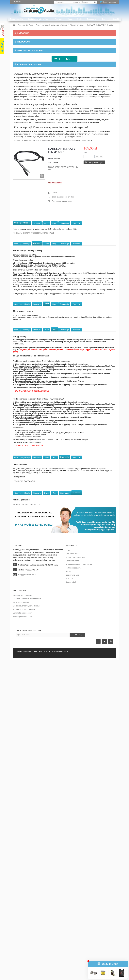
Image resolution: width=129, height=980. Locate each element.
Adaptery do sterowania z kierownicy (35, 43)
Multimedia (23, 272)
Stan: (50, 483)
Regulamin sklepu (73, 874)
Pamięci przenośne (27, 206)
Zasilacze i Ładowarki (28, 241)
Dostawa (37, 543)
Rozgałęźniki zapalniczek (30, 226)
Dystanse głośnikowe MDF (31, 125)
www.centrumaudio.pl (66, 789)
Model (51, 478)
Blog (103, 19)
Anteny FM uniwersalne (31, 84)
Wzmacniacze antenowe (31, 104)
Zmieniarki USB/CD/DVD (28, 313)
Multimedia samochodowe (23, 933)
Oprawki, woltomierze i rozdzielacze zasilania (39, 201)
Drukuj (54, 513)
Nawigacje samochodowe (23, 937)
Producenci (92, 19)
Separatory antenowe (30, 99)
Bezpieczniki (25, 114)
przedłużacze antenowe (61, 460)
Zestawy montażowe (28, 236)
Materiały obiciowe (27, 180)
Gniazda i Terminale (28, 140)
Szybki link (18, 2)
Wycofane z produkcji (28, 328)
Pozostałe (23, 246)
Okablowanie (24, 287)
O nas (70, 19)
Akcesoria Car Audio (27, 38)
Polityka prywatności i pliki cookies (79, 885)
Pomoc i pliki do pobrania (75, 878)
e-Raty (68, 892)
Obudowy (22, 282)
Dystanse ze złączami (28, 130)
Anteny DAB (26, 64)
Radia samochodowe (21, 923)
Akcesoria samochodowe (22, 915)
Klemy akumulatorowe (28, 145)
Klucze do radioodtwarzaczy (31, 150)
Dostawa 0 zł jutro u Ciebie (39, 19)
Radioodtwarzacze (26, 297)
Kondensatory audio (26, 262)
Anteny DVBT (26, 69)
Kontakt (116, 19)
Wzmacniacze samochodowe (31, 302)
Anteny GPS (26, 89)
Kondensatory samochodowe (24, 930)
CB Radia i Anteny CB (28, 252)
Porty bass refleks (26, 211)
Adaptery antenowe (29, 53)
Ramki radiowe (26, 221)
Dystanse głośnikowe (29, 119)
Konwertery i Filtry (27, 160)
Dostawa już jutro (73, 895)
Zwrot (46, 543)
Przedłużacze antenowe (31, 94)
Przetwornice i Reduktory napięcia (34, 216)
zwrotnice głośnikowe (38, 460)
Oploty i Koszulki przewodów (32, 196)
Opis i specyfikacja (22, 543)
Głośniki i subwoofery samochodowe (27, 926)
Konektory (24, 155)
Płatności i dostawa (73, 888)
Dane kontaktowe (73, 881)
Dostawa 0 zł (71, 902)
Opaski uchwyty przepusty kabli (33, 191)
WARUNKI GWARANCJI (25, 801)
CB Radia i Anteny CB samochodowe (27, 919)
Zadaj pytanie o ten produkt (63, 517)
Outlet (80, 19)
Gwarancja (64, 543)
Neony (21, 185)
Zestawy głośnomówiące (28, 307)
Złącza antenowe (28, 109)
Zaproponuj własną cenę (62, 521)
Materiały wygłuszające (28, 267)
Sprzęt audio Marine (27, 318)
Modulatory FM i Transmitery (31, 170)
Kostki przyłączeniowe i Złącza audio (35, 165)
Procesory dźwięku (26, 292)
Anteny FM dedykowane (31, 74)
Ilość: (86, 472)
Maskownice (24, 175)
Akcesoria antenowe (29, 58)
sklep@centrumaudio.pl (27, 895)
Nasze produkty (16, 19)
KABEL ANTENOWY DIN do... (44, 358)
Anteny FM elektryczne (30, 79)
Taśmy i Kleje (25, 231)
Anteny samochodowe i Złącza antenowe (37, 48)
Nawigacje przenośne (26, 277)
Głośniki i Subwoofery (28, 257)
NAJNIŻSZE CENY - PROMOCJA (27, 825)
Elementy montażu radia (30, 135)
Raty (54, 543)
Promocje (58, 19)
